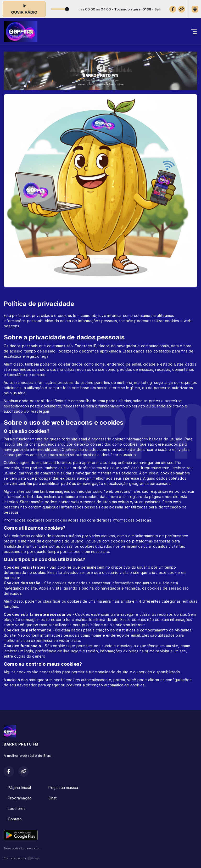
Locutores (17, 808)
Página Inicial (19, 788)
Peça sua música (63, 788)
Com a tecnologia (22, 858)
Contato (15, 819)
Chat (52, 798)
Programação (20, 798)
